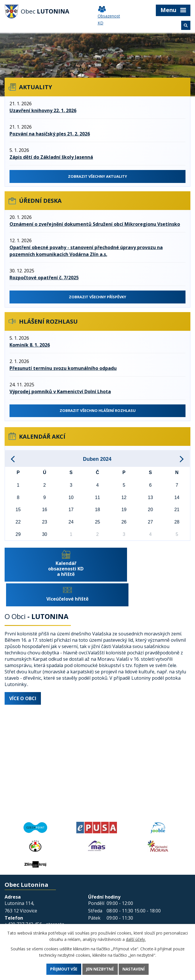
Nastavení (136, 969)
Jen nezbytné (100, 969)
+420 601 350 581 (23, 922)
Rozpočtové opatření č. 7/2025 (44, 279)
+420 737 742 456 (23, 903)
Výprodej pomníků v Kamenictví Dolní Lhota (60, 393)
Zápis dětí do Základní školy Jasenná (51, 157)
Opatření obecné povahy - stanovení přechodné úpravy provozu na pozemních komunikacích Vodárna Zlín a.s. (86, 252)
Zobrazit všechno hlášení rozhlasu (97, 413)
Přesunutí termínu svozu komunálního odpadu (63, 370)
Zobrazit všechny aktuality (97, 176)
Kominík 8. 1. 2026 (30, 347)
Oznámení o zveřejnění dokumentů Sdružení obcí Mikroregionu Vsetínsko (95, 225)
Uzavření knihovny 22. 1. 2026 (43, 110)
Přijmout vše (62, 969)
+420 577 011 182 (23, 912)
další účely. (136, 939)
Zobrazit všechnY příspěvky (97, 298)
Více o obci (23, 677)
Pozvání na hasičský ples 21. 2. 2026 (50, 134)
